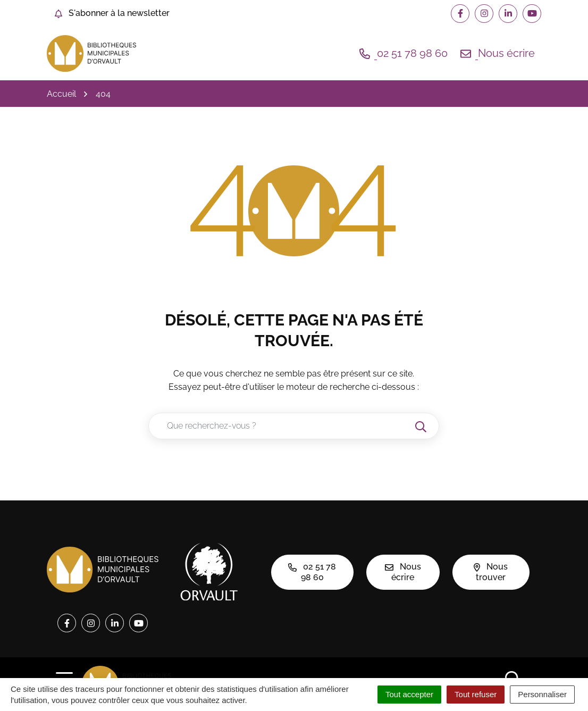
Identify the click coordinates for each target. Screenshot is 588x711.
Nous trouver (491, 572)
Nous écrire (403, 572)
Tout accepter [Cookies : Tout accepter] (409, 694)
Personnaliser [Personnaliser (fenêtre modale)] (542, 694)
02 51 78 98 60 (312, 572)
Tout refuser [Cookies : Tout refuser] (476, 694)
